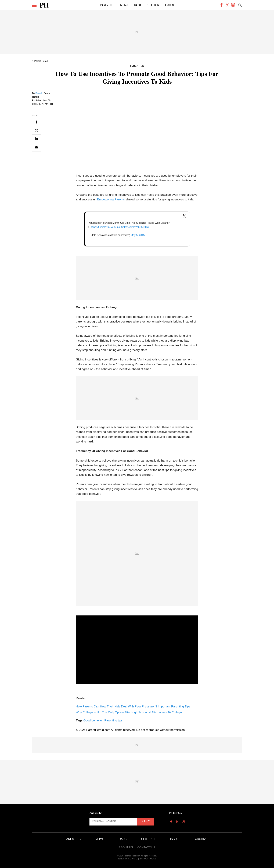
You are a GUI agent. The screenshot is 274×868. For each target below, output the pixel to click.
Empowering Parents (111, 199)
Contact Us (146, 847)
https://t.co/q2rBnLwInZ (103, 227)
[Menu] (34, 5)
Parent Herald (41, 61)
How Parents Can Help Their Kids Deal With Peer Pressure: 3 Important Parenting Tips (133, 706)
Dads (137, 5)
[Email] (37, 147)
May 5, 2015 (138, 235)
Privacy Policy (148, 859)
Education (137, 66)
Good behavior (93, 720)
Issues (169, 5)
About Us (126, 847)
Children (153, 5)
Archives (202, 839)
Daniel (39, 93)
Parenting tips (113, 720)
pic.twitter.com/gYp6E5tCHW (133, 227)
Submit (145, 821)
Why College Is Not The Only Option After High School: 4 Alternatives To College (129, 712)
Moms (124, 5)
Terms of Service (127, 859)
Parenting (107, 5)
